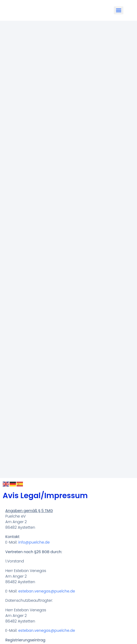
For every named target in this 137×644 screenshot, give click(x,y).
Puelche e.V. (69, 308)
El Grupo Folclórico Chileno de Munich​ (68, 323)
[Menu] (119, 10)
